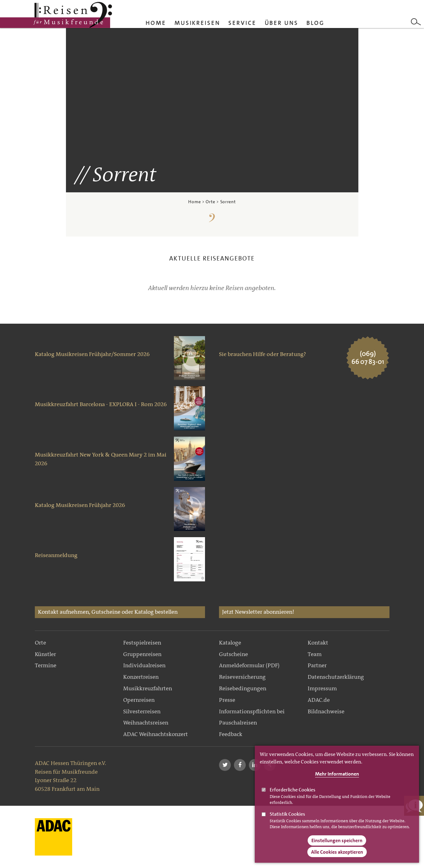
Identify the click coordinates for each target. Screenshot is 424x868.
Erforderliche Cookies (293, 798)
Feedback (231, 734)
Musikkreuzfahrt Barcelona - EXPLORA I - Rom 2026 (101, 404)
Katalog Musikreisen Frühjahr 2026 (80, 505)
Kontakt (318, 643)
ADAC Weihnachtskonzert (156, 734)
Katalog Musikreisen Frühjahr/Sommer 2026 (92, 354)
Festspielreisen (142, 643)
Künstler (45, 654)
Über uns (282, 23)
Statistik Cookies (287, 822)
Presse (227, 700)
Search (416, 22)
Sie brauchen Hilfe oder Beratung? (263, 354)
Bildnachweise (326, 711)
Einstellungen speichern (337, 849)
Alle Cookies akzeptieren (337, 860)
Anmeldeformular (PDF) (249, 665)
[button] (225, 765)
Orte (210, 202)
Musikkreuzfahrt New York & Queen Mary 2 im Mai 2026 (101, 459)
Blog (315, 23)
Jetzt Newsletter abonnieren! (258, 612)
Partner (317, 665)
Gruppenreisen (142, 654)
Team (315, 654)
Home (156, 23)
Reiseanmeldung (56, 555)
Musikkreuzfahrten (148, 688)
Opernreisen (139, 700)
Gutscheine (233, 654)
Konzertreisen (141, 677)
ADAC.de (319, 700)
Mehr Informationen (337, 782)
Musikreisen (197, 23)
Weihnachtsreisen (146, 723)
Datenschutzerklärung (336, 677)
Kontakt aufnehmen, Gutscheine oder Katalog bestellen (108, 612)
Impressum (322, 688)
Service (242, 23)
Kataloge (230, 643)
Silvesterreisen (142, 711)
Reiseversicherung (242, 677)
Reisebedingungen (243, 688)
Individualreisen (144, 665)
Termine (46, 665)
